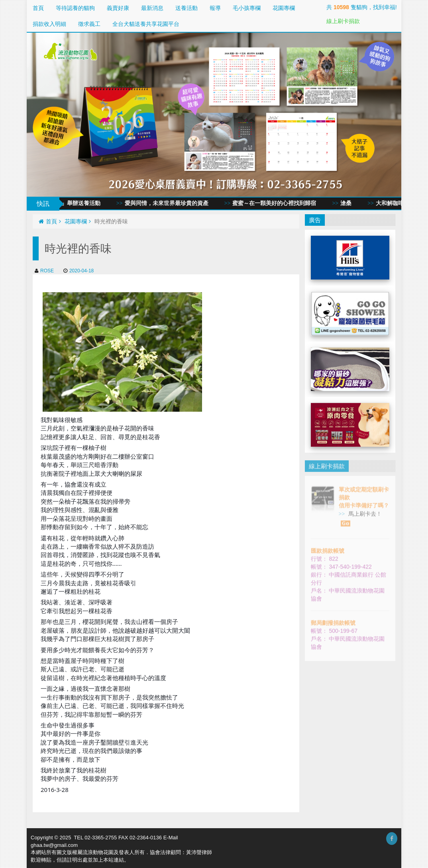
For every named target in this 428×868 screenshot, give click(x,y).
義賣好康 (118, 8)
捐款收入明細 (49, 24)
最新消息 (152, 8)
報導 (215, 8)
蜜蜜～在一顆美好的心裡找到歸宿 (278, 203)
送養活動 (187, 8)
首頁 (38, 8)
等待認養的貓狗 (75, 8)
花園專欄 (284, 8)
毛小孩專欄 (247, 8)
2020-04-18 (79, 271)
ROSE (44, 271)
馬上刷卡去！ (361, 514)
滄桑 (349, 203)
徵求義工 (89, 24)
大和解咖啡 (393, 203)
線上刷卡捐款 (343, 21)
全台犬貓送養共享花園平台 (146, 24)
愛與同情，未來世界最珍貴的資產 (170, 203)
